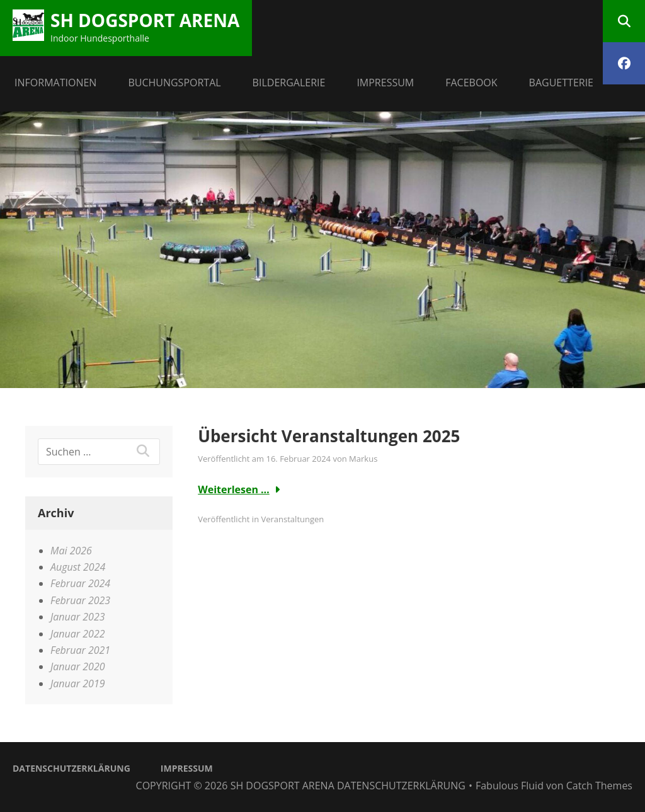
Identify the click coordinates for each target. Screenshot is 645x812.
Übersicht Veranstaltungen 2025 (329, 436)
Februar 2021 (80, 650)
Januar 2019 (78, 683)
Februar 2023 (80, 600)
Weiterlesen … (234, 489)
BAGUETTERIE (561, 83)
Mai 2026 (71, 551)
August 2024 (78, 567)
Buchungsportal (174, 83)
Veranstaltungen (292, 519)
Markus (363, 459)
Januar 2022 (78, 634)
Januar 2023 (78, 617)
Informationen (55, 83)
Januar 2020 (78, 666)
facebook (471, 83)
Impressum (385, 83)
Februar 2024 (80, 583)
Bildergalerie (289, 83)
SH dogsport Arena (145, 20)
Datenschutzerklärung (71, 768)
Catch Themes (599, 786)
